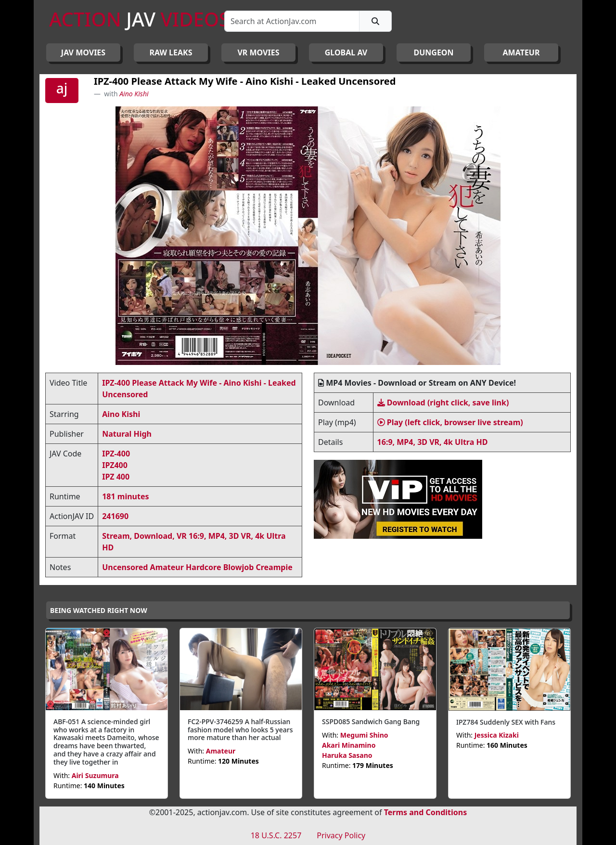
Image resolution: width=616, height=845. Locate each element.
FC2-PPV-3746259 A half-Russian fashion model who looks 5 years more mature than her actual (240, 730)
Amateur (221, 751)
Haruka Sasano (347, 755)
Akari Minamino (349, 745)
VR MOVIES (258, 52)
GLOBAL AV (346, 52)
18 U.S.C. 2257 (276, 835)
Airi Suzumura (95, 775)
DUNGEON (433, 52)
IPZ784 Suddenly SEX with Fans (506, 722)
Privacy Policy (341, 835)
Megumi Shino (364, 735)
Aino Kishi (134, 94)
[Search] (292, 21)
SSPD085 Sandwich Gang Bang (371, 721)
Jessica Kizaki (497, 735)
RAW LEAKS (171, 52)
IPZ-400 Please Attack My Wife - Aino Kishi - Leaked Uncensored (245, 81)
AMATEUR (521, 52)
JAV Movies (83, 52)
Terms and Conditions (426, 812)
